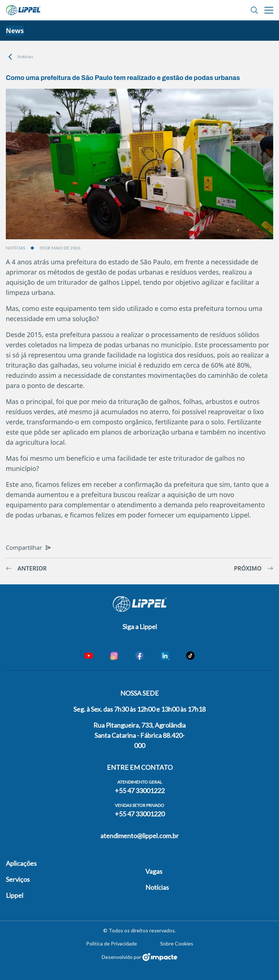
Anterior (26, 568)
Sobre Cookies (177, 943)
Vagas (154, 871)
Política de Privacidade (112, 943)
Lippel (15, 895)
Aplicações (21, 863)
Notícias (25, 57)
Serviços (18, 879)
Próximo (254, 568)
